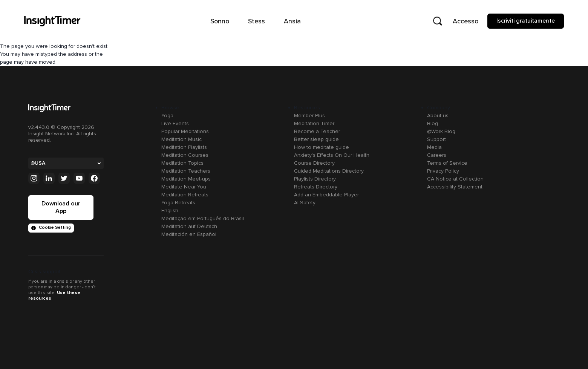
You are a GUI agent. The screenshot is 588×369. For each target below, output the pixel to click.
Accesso (465, 21)
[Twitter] (64, 178)
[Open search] (438, 21)
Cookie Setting (51, 227)
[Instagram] (34, 178)
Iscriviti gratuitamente (526, 21)
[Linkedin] (49, 178)
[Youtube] (79, 178)
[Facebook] (94, 178)
